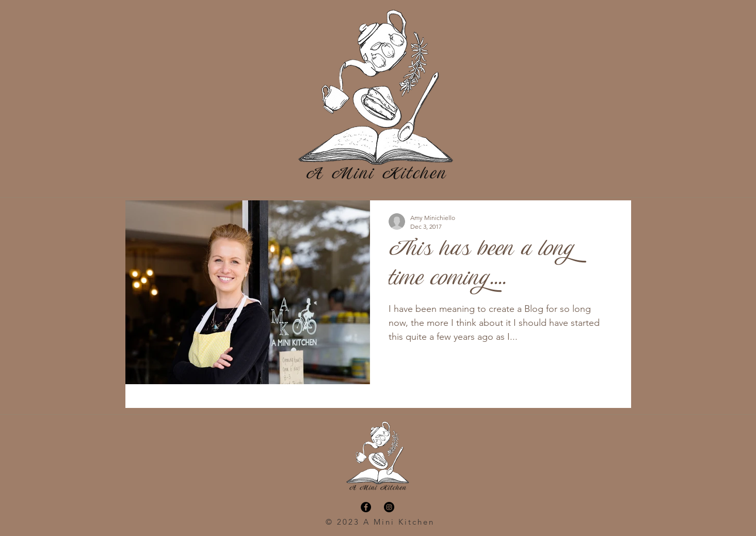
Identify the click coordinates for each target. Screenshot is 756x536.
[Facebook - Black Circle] (366, 507)
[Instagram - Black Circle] (389, 507)
